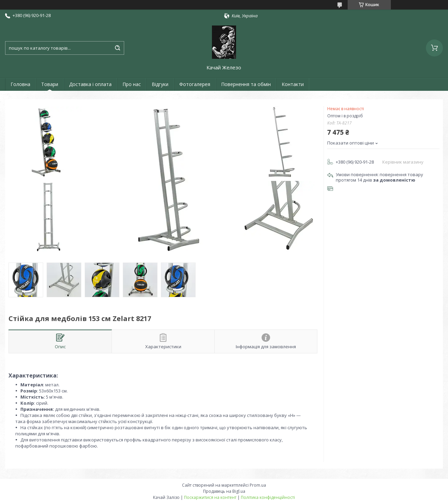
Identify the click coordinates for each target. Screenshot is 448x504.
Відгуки (160, 84)
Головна (20, 84)
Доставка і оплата (90, 84)
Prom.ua (258, 485)
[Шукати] (117, 48)
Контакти (293, 84)
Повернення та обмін (246, 84)
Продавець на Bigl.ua (224, 491)
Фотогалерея (195, 84)
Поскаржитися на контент (210, 497)
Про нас (132, 84)
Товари (50, 84)
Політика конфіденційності (268, 497)
